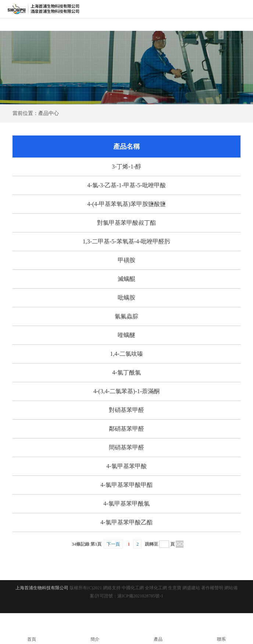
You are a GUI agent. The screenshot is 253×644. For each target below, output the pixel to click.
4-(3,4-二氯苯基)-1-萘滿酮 (126, 391)
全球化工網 (156, 588)
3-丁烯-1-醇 (126, 167)
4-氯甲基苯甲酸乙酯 (126, 522)
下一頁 (113, 544)
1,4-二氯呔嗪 (126, 354)
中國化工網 (133, 588)
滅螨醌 (126, 279)
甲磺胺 (126, 260)
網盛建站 (191, 588)
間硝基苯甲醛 (126, 447)
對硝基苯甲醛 (126, 410)
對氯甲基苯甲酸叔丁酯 (126, 223)
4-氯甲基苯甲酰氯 (126, 504)
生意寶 (175, 588)
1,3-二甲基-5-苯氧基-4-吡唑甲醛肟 (127, 241)
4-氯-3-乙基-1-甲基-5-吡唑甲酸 (126, 185)
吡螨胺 (126, 298)
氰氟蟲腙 (126, 316)
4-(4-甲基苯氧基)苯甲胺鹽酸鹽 (126, 204)
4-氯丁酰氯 (126, 372)
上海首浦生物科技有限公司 (42, 588)
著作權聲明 (212, 588)
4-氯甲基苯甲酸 (126, 466)
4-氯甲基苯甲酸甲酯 (126, 485)
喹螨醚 (126, 335)
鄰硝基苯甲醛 (126, 429)
